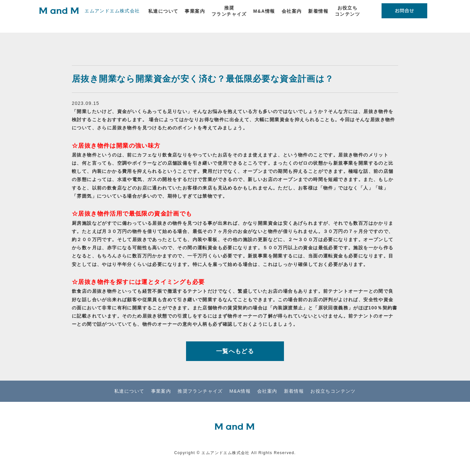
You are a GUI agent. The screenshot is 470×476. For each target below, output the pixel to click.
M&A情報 (264, 11)
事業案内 (195, 11)
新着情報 (318, 11)
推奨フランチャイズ (229, 11)
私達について (163, 11)
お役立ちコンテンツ (347, 11)
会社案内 (292, 11)
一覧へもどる (235, 351)
